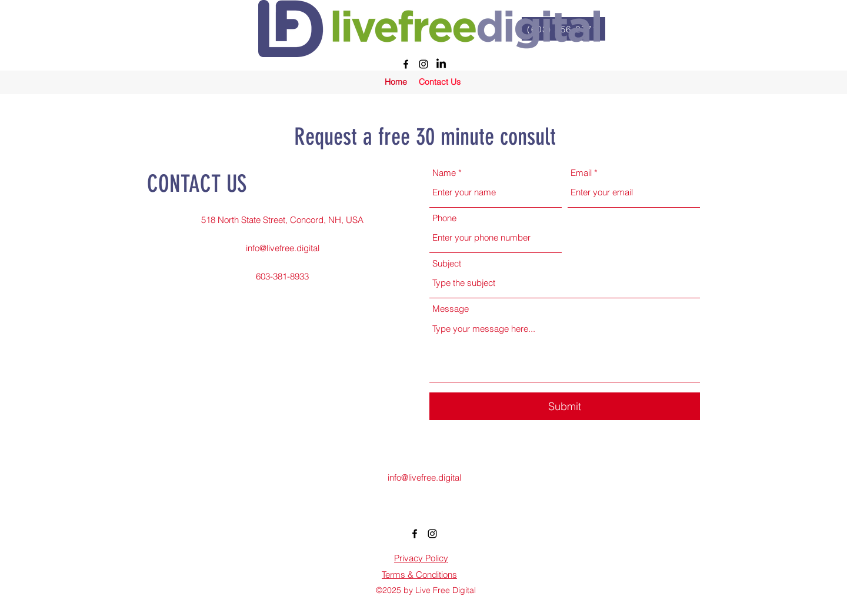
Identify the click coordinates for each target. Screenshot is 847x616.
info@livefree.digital (283, 248)
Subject (447, 263)
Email (581, 173)
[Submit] (565, 406)
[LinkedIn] (441, 64)
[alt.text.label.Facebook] (406, 64)
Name (444, 173)
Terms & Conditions (419, 575)
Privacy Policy (421, 558)
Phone (444, 218)
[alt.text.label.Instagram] (423, 64)
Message (451, 309)
